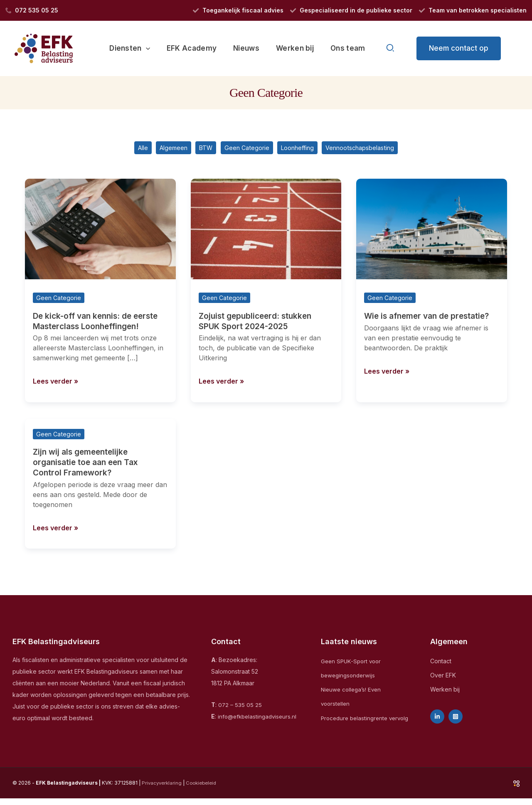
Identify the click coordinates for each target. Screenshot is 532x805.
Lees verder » (57, 382)
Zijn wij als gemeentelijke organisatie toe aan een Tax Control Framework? (89, 464)
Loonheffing (302, 149)
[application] (157, 48)
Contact (441, 662)
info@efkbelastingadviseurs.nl (259, 718)
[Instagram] (456, 718)
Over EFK (443, 676)
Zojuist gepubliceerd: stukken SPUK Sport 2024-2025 (258, 323)
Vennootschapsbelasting (372, 149)
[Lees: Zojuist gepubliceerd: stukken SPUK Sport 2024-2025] (266, 231)
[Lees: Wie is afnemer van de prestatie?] (432, 231)
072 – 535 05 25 (240, 706)
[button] (391, 48)
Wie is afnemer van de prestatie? (430, 318)
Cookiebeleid (205, 789)
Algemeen (163, 149)
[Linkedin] (437, 718)
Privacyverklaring (163, 789)
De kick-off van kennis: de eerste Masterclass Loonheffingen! (99, 323)
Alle (127, 149)
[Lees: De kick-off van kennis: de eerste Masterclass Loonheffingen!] (100, 231)
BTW (199, 149)
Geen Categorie (245, 149)
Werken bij (445, 691)
